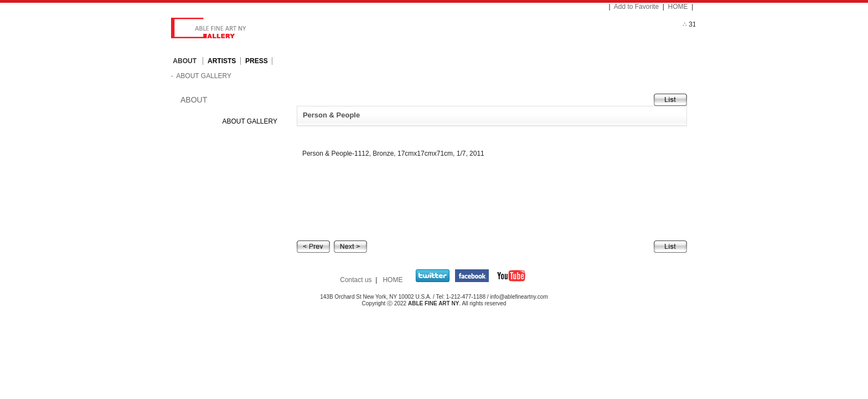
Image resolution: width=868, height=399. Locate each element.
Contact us (356, 280)
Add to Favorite (636, 7)
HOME (678, 7)
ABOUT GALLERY (203, 76)
